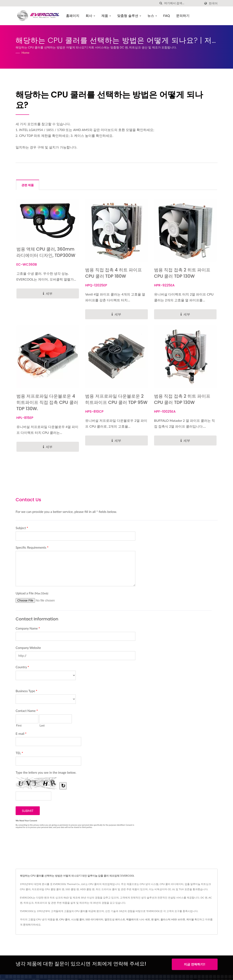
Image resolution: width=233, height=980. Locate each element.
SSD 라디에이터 (94, 919)
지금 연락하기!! (194, 964)
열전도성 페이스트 (115, 919)
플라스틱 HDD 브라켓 (173, 919)
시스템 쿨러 (78, 919)
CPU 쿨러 (65, 919)
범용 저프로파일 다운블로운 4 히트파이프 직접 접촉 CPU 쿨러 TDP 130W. (47, 402)
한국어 (213, 3)
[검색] (161, 3)
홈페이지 (72, 16)
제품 (106, 16)
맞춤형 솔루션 (129, 16)
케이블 (190, 919)
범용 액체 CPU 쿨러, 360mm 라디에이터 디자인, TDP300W (46, 252)
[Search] (183, 3)
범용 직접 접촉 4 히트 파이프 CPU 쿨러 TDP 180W (113, 273)
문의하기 (182, 16)
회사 (90, 16)
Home (26, 53)
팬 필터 (155, 919)
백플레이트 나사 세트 (138, 919)
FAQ (166, 16)
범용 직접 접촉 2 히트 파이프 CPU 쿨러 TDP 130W (182, 273)
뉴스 (152, 16)
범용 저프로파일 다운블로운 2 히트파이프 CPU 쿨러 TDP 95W (116, 399)
